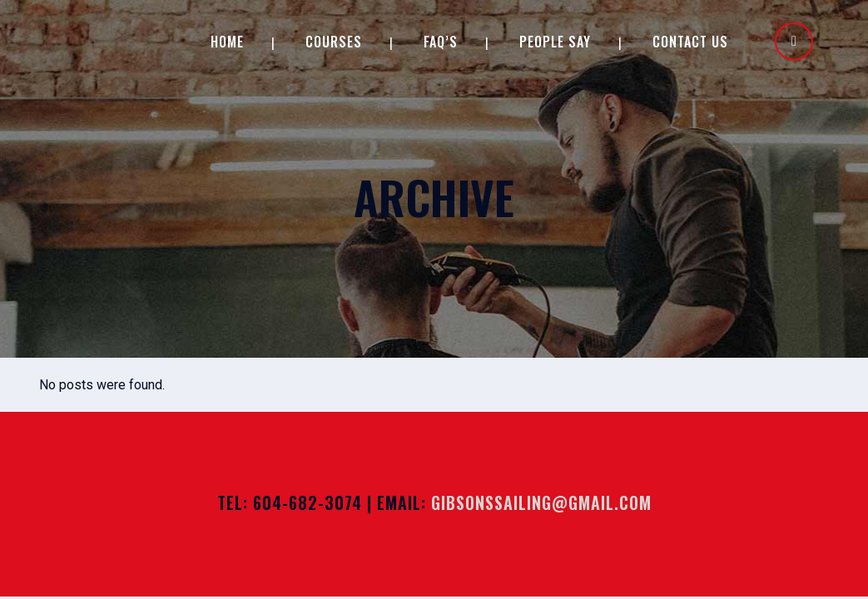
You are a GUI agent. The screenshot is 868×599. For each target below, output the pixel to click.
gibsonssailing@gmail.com (541, 502)
